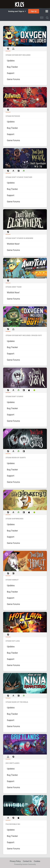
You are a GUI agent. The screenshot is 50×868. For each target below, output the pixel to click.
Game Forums (13, 79)
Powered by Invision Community (25, 864)
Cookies (37, 861)
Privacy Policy (15, 861)
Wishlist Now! (13, 244)
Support (11, 73)
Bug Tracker (12, 67)
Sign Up (34, 11)
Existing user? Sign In (17, 11)
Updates (11, 61)
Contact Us (27, 861)
